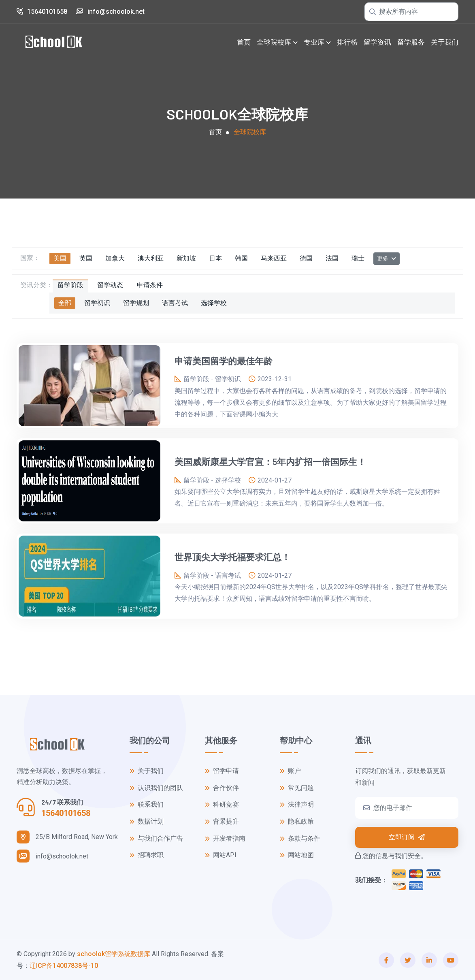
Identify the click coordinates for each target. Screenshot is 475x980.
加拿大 (115, 258)
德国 (306, 258)
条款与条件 (300, 839)
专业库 (314, 42)
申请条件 (150, 285)
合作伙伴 (222, 788)
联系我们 (147, 805)
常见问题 (297, 788)
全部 (65, 303)
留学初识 (97, 303)
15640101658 (42, 12)
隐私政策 (297, 822)
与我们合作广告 (156, 839)
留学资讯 (377, 42)
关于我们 (445, 42)
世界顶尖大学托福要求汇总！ (232, 557)
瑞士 (358, 258)
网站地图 (297, 855)
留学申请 (222, 771)
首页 (244, 42)
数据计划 (147, 822)
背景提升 (222, 822)
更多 (383, 258)
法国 (332, 258)
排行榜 (347, 42)
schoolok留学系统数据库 (114, 954)
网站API (221, 855)
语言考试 (175, 303)
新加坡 (186, 258)
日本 (215, 258)
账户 (290, 771)
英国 (86, 258)
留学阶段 (70, 285)
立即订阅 (407, 837)
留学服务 (411, 42)
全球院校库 (274, 42)
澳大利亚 (151, 258)
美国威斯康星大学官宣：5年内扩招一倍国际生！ (270, 461)
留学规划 (136, 303)
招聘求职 (147, 855)
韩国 (241, 258)
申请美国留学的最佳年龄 (224, 361)
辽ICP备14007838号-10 (64, 966)
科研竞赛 (222, 805)
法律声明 (297, 805)
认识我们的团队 (156, 788)
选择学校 (214, 303)
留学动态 (110, 285)
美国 (60, 258)
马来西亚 (274, 258)
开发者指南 (225, 839)
